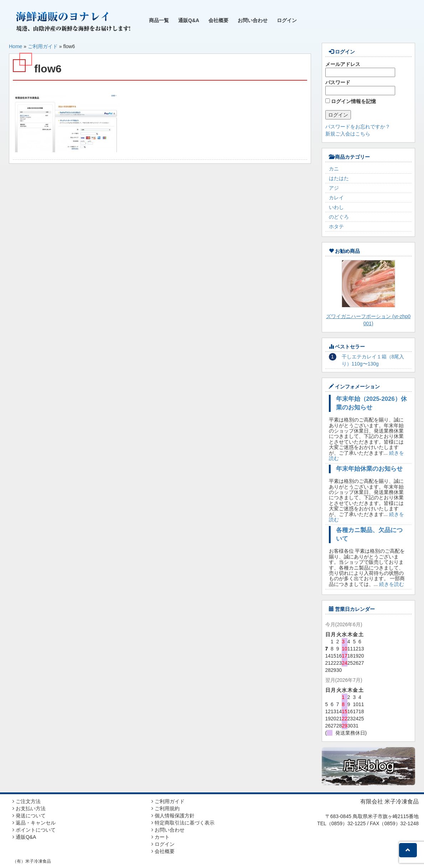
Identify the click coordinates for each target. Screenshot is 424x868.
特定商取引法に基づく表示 (183, 823)
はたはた (339, 178)
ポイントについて (34, 830)
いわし (336, 207)
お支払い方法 (29, 808)
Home (15, 46)
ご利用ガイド (43, 46)
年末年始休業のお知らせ (369, 469)
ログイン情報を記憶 (351, 101)
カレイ (336, 198)
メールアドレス (360, 69)
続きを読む (392, 584)
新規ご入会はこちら (348, 134)
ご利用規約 (166, 808)
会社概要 (218, 20)
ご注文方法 (27, 801)
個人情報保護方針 (173, 816)
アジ (334, 188)
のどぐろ (339, 217)
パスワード (360, 87)
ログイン (287, 20)
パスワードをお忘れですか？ (358, 127)
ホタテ (336, 226)
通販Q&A (189, 20)
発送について (29, 816)
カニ (334, 169)
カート (161, 837)
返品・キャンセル (34, 823)
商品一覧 (159, 20)
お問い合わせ (253, 20)
